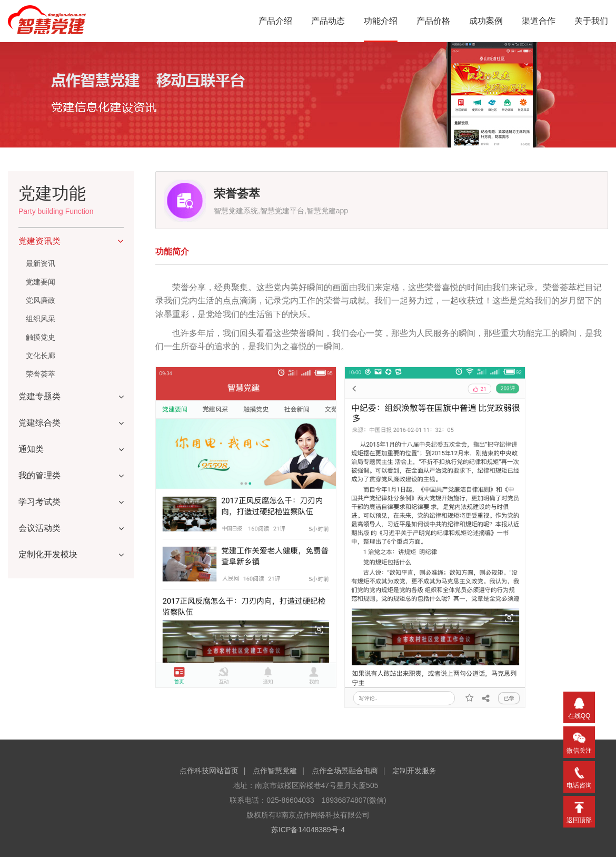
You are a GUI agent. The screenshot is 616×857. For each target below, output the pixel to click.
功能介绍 (381, 21)
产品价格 (433, 21)
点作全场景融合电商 (345, 771)
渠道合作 (539, 21)
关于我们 (591, 21)
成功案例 (486, 21)
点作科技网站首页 (209, 771)
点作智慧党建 (275, 771)
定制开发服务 (414, 771)
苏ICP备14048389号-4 (308, 830)
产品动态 (328, 21)
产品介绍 (275, 21)
